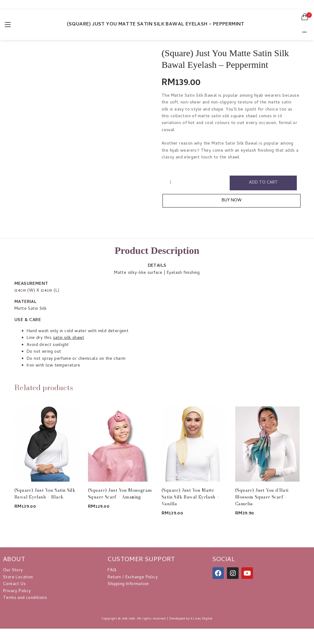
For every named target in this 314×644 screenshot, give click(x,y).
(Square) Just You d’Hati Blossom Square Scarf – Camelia (262, 497)
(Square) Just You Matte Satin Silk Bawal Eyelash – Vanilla (190, 497)
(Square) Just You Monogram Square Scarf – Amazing (120, 494)
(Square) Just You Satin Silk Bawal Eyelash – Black (45, 494)
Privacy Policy (17, 591)
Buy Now (232, 201)
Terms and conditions (25, 598)
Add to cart (263, 183)
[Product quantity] (170, 183)
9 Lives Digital (202, 619)
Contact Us (14, 584)
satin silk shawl (69, 338)
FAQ (112, 570)
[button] (305, 17)
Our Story (13, 570)
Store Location (18, 578)
